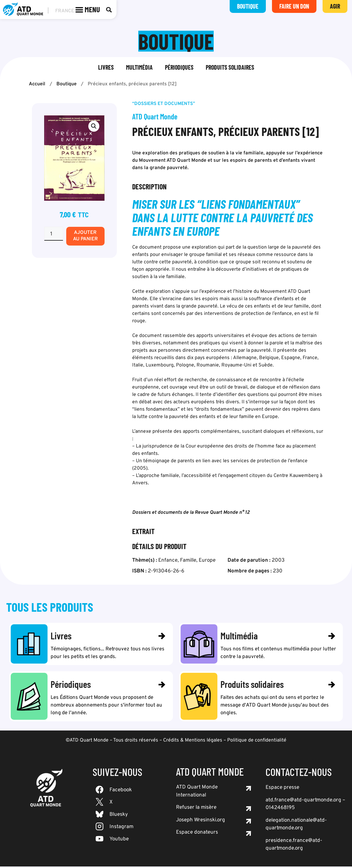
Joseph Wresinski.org (201, 821)
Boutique (67, 84)
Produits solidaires (230, 67)
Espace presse (282, 789)
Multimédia (139, 67)
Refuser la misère (196, 809)
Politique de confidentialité (257, 742)
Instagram (121, 828)
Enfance (168, 560)
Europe (207, 560)
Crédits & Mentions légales (193, 742)
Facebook (121, 792)
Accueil (37, 84)
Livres (106, 67)
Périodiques (179, 67)
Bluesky (119, 816)
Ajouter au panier (85, 236)
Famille (188, 560)
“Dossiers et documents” (164, 104)
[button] (94, 126)
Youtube (119, 841)
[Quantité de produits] (54, 234)
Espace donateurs (197, 834)
